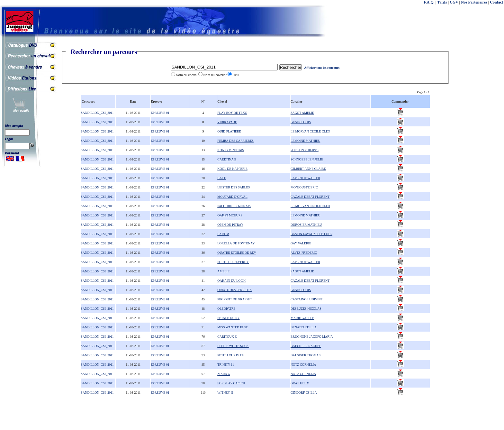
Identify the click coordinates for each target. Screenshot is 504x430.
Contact (496, 2)
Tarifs (442, 2)
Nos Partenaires (474, 2)
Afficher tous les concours (322, 68)
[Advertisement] (478, 145)
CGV (454, 2)
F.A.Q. (429, 2)
